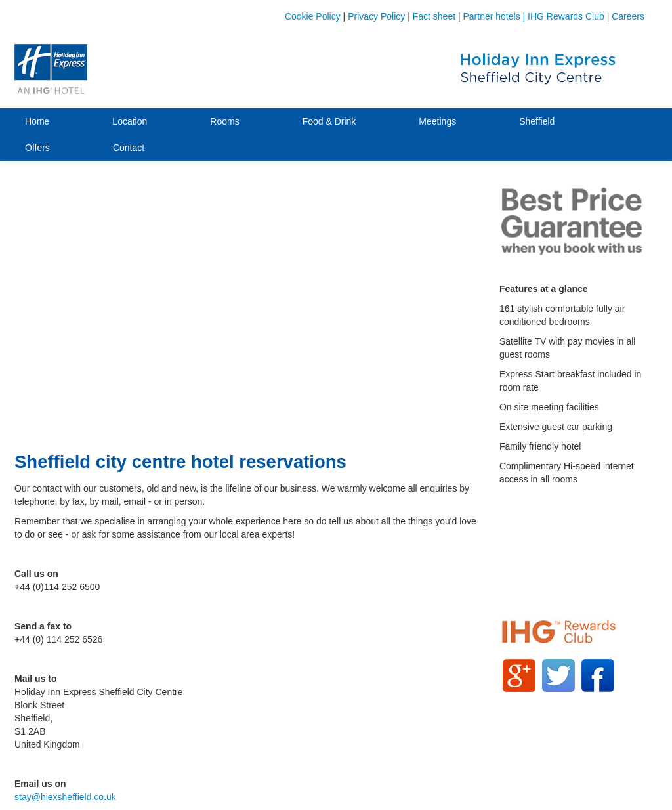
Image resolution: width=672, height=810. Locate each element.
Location (130, 121)
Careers (628, 16)
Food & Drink (329, 121)
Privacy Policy (376, 16)
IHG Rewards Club (566, 16)
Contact (129, 148)
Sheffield (537, 121)
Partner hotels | (496, 16)
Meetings (437, 121)
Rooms (224, 121)
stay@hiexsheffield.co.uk (65, 797)
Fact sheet (434, 16)
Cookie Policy (313, 16)
